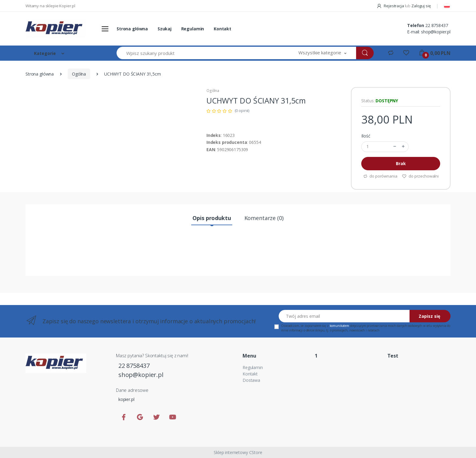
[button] (322, 53)
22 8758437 (437, 25)
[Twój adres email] (344, 316)
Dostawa (251, 380)
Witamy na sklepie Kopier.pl (50, 6)
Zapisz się (429, 316)
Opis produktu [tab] (212, 218)
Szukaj (165, 29)
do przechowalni (420, 176)
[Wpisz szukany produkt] (203, 53)
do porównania (380, 176)
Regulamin (193, 29)
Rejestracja (391, 6)
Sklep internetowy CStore (238, 452)
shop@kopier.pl (436, 32)
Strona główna (132, 29)
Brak (401, 163)
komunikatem (339, 326)
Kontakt (223, 29)
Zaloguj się (421, 6)
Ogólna (79, 74)
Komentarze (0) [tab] (264, 218)
